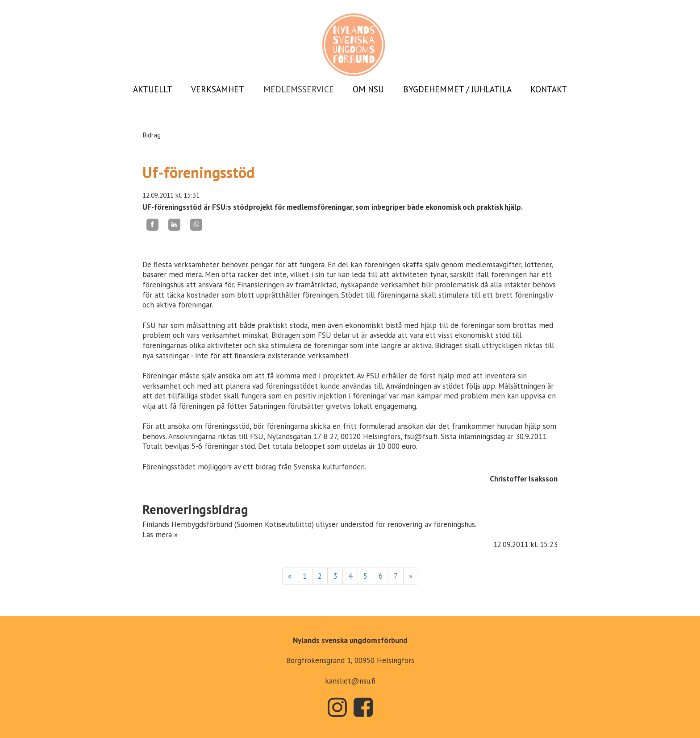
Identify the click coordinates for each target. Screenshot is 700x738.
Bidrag (152, 135)
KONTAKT (549, 89)
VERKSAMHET (218, 89)
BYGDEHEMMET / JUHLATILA (457, 89)
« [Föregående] (290, 576)
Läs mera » (160, 535)
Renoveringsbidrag (195, 509)
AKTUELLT (153, 89)
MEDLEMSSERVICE (299, 89)
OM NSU (368, 89)
